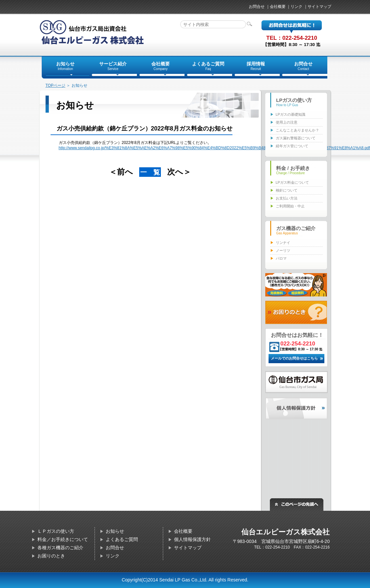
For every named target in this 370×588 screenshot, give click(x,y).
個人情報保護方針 (192, 539)
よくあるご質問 (122, 539)
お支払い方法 (287, 198)
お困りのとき (51, 556)
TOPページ (55, 85)
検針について (287, 190)
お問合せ (257, 7)
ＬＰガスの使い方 (56, 531)
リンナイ (283, 243)
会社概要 (278, 7)
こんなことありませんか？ (297, 130)
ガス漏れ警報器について (296, 138)
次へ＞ (179, 172)
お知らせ (115, 531)
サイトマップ (319, 7)
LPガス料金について (292, 182)
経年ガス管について (292, 146)
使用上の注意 (287, 122)
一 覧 (150, 172)
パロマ (281, 258)
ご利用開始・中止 (290, 206)
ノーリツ (283, 250)
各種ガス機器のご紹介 (60, 548)
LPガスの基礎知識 (291, 114)
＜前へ (121, 172)
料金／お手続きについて (63, 539)
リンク (296, 7)
